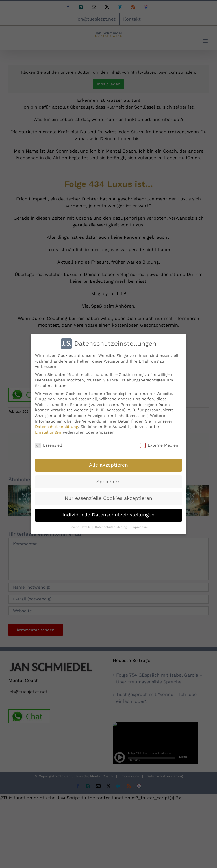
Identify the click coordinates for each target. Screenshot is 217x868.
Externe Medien (159, 445)
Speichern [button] (108, 482)
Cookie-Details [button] (81, 527)
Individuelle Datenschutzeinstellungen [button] (108, 515)
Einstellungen (48, 432)
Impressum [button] (140, 527)
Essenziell (48, 445)
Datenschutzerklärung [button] (112, 527)
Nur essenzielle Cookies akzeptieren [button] (108, 498)
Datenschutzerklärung (57, 427)
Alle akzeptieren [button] (108, 465)
